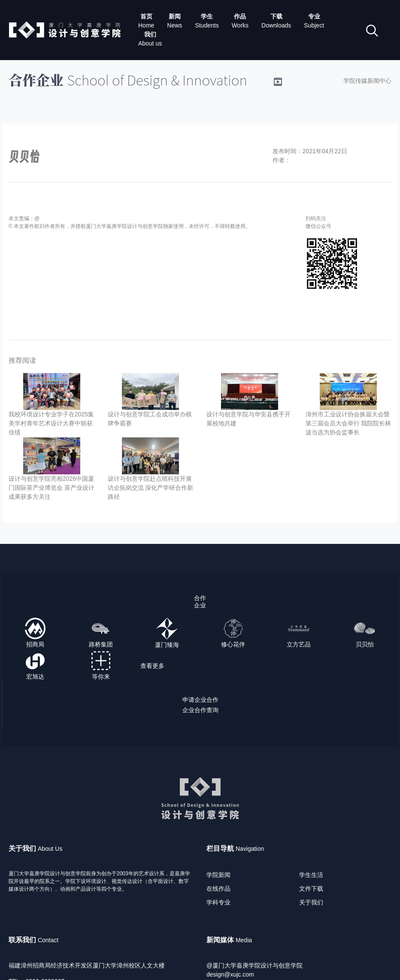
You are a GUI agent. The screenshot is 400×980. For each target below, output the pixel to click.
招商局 (35, 644)
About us (150, 43)
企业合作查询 (200, 710)
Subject (314, 25)
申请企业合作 (200, 700)
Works (240, 25)
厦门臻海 (167, 645)
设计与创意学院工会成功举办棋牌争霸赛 (150, 419)
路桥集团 (101, 644)
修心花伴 (233, 644)
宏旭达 (35, 677)
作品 (240, 16)
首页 (146, 16)
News (174, 25)
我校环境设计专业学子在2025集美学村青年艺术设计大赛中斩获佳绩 (51, 423)
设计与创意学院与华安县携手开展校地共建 (248, 419)
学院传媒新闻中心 (367, 81)
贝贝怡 (365, 644)
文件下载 (311, 889)
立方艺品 (299, 644)
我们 (150, 34)
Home (146, 25)
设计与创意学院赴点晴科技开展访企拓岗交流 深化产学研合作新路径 (151, 488)
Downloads (276, 25)
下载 (276, 16)
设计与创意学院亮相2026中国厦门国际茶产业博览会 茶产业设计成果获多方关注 (52, 488)
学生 (207, 16)
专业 (314, 16)
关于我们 (311, 902)
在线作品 (218, 889)
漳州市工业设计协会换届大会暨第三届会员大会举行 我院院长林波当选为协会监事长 (348, 423)
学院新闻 (218, 875)
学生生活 (311, 875)
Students (207, 25)
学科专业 (218, 902)
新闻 (175, 16)
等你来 (101, 677)
